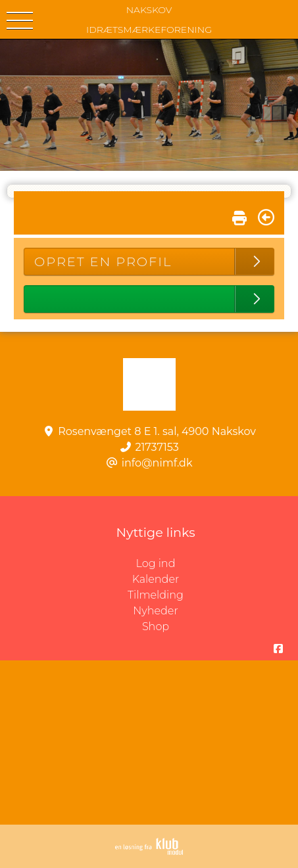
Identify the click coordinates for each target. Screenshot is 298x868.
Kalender (156, 579)
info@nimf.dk (157, 463)
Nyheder (155, 611)
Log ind (217, 564)
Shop (156, 627)
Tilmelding (156, 595)
